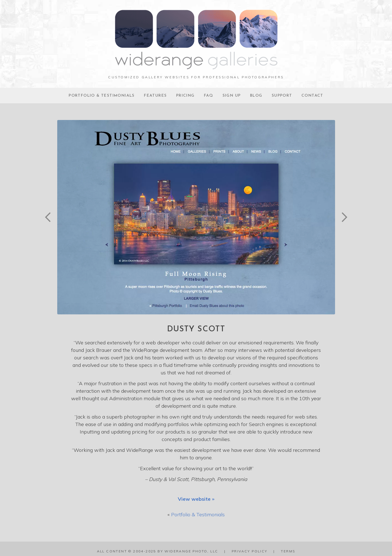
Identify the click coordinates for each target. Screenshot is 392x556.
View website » (196, 499)
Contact (312, 96)
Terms (288, 551)
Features (155, 96)
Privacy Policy (250, 551)
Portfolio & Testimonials (102, 96)
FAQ (209, 96)
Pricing (185, 96)
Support (282, 96)
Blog (256, 96)
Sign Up (232, 96)
